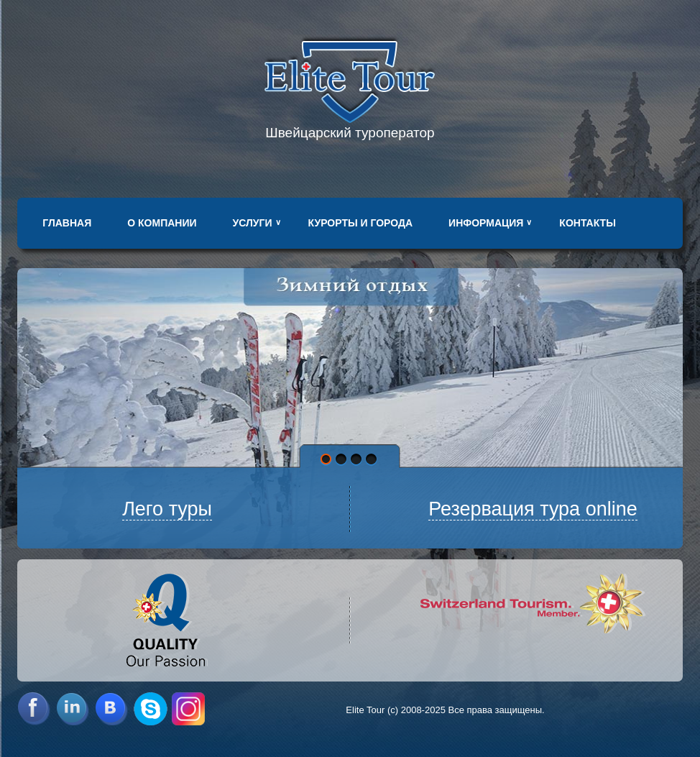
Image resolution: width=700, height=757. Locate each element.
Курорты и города (360, 223)
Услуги (253, 223)
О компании (162, 223)
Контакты (587, 223)
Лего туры (167, 509)
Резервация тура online (533, 509)
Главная (67, 223)
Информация (486, 223)
